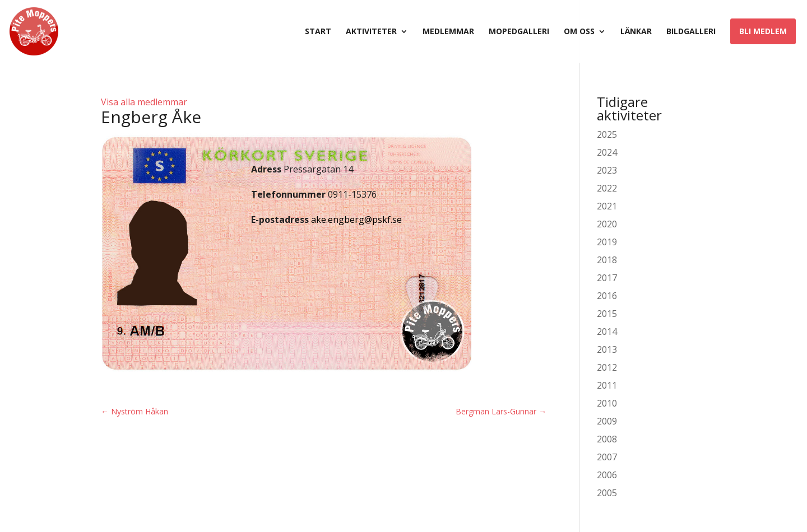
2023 (607, 170)
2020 (607, 224)
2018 (607, 260)
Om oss (579, 32)
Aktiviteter (371, 32)
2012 (607, 367)
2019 (607, 242)
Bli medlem (763, 31)
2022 (607, 188)
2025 (607, 134)
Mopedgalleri (519, 32)
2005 (607, 493)
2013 (607, 349)
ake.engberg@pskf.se (356, 220)
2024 (607, 152)
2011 (607, 385)
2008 (607, 439)
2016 (607, 296)
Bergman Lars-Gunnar (501, 411)
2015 (607, 314)
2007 (607, 457)
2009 (607, 421)
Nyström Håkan (134, 411)
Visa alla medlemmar (144, 102)
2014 (607, 332)
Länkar (636, 32)
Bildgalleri (691, 32)
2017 (607, 278)
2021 (607, 206)
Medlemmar (448, 32)
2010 (607, 403)
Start (318, 32)
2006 (607, 475)
